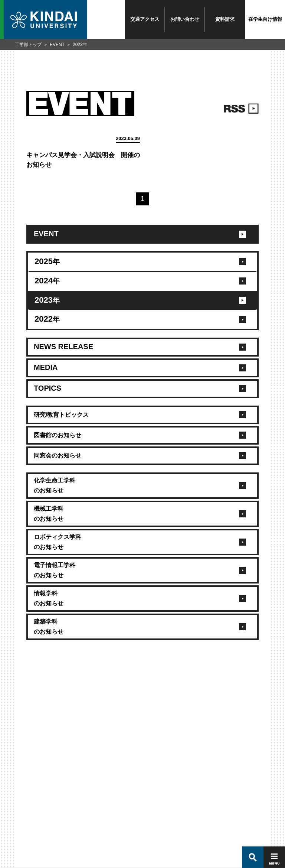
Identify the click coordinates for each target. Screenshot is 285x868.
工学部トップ (28, 45)
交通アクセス (145, 19)
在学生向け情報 (265, 19)
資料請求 (225, 19)
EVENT (57, 45)
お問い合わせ (185, 19)
